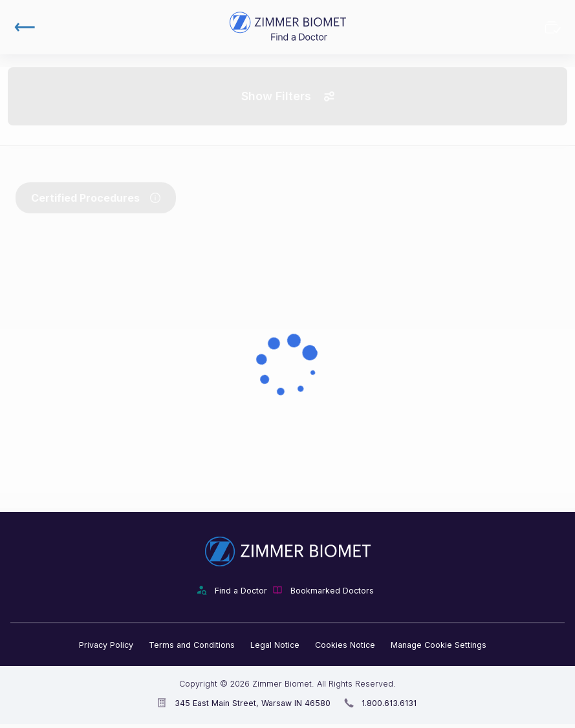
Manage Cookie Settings (439, 645)
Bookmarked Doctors (553, 27)
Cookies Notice (345, 645)
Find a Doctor (241, 591)
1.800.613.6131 (389, 703)
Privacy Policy (106, 645)
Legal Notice (275, 645)
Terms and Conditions (192, 645)
